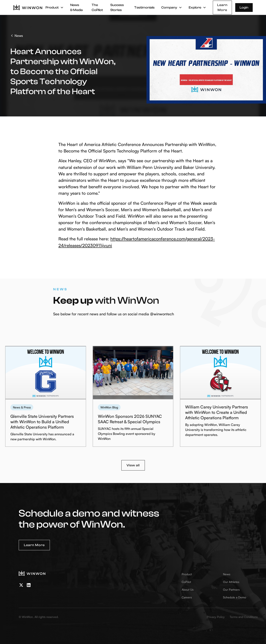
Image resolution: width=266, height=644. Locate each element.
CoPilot (186, 582)
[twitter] (21, 585)
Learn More (222, 7)
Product (187, 574)
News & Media (76, 7)
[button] (55, 7)
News (227, 574)
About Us (188, 590)
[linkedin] (29, 585)
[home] (28, 7)
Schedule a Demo (235, 597)
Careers (187, 597)
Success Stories (117, 7)
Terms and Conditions (244, 617)
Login (244, 7)
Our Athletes (231, 582)
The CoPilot (97, 7)
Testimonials (144, 7)
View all (133, 465)
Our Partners (231, 590)
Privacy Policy (216, 617)
